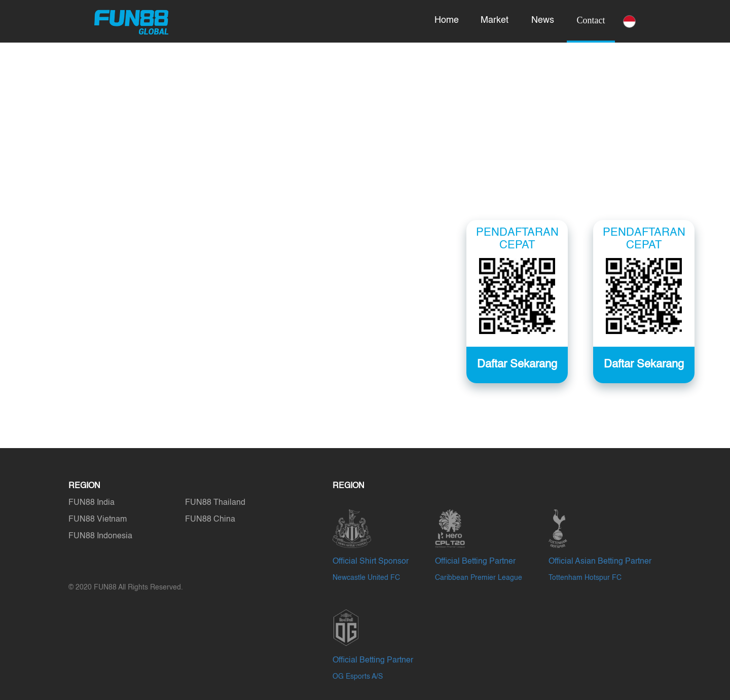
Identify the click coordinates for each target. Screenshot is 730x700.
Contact (591, 20)
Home (447, 20)
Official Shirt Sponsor (371, 562)
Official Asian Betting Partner (600, 562)
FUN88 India (92, 503)
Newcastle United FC (366, 578)
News (543, 20)
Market (495, 20)
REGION (84, 486)
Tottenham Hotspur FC (585, 578)
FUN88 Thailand (215, 503)
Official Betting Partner (475, 562)
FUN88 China (210, 520)
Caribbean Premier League (479, 578)
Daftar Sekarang (644, 364)
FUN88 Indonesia (100, 536)
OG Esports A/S (358, 677)
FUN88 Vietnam (98, 520)
